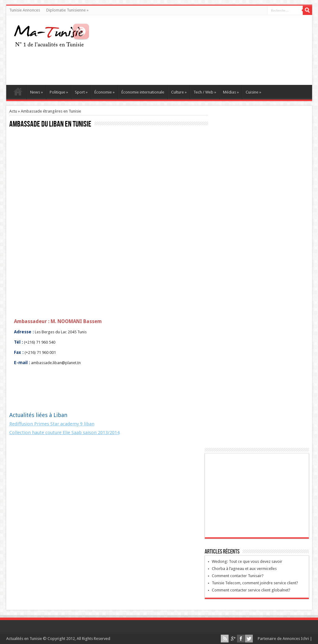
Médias (231, 92)
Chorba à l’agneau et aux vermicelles (244, 569)
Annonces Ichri (296, 639)
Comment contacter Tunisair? (238, 576)
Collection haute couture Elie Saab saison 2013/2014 (64, 433)
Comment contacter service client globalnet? (251, 590)
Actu (13, 111)
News (36, 92)
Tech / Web (205, 92)
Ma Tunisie (18, 93)
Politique (59, 92)
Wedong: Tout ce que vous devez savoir (247, 561)
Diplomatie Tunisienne (67, 10)
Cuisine (253, 92)
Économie (104, 92)
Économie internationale (143, 92)
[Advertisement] (194, 66)
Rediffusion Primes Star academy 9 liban (52, 424)
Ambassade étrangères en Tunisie (51, 111)
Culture (179, 92)
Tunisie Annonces (25, 10)
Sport (81, 92)
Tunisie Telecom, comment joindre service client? (255, 583)
